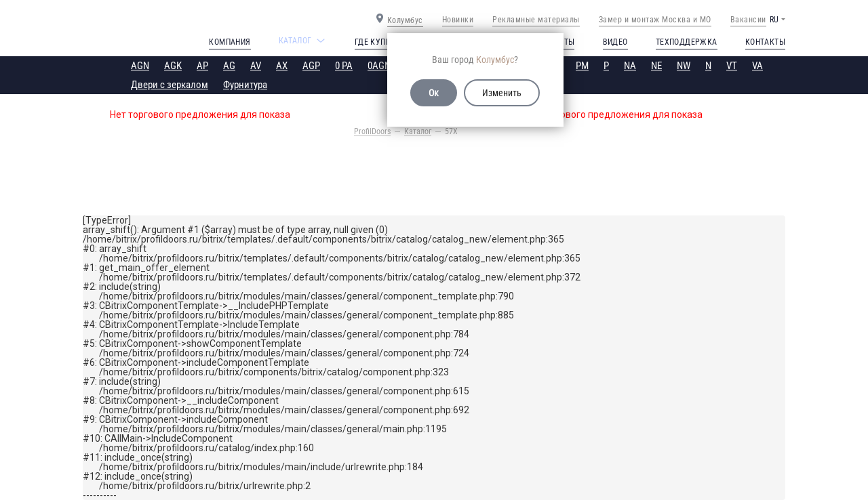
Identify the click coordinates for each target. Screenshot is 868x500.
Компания (230, 42)
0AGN (379, 66)
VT (732, 66)
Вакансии (748, 20)
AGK (173, 66)
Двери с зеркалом (170, 85)
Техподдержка (687, 42)
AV (256, 66)
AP (202, 66)
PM (582, 66)
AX (282, 66)
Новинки (458, 20)
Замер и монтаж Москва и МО (655, 20)
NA (630, 66)
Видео (615, 42)
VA (757, 66)
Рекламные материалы (536, 20)
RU (774, 20)
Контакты (765, 42)
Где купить (377, 42)
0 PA (344, 66)
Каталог (418, 131)
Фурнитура (245, 85)
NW (684, 66)
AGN (140, 66)
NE (656, 66)
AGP (311, 66)
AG (229, 66)
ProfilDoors (372, 131)
